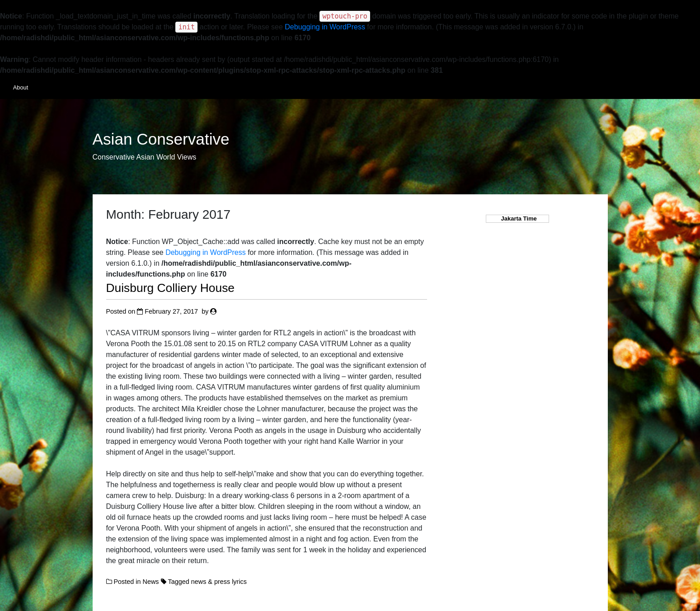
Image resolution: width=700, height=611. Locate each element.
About (21, 87)
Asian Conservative (161, 139)
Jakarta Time (517, 219)
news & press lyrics (219, 582)
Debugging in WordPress (325, 27)
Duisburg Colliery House (171, 288)
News (151, 582)
